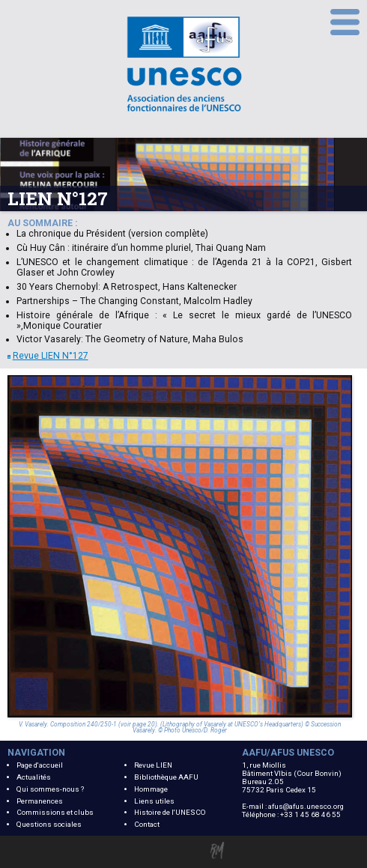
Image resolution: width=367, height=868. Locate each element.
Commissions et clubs (55, 812)
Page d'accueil (40, 765)
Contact (147, 824)
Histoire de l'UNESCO (170, 812)
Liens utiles (154, 801)
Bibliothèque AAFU (166, 777)
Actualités (34, 777)
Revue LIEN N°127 (48, 356)
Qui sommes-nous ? (50, 789)
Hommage (151, 789)
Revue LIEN (153, 765)
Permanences (40, 801)
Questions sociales (49, 824)
